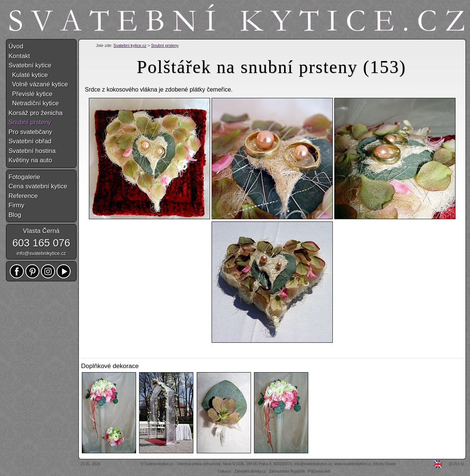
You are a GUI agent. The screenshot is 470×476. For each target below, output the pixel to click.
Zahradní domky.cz (250, 471)
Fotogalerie (24, 177)
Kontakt (19, 56)
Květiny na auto (30, 160)
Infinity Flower (385, 464)
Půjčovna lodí (319, 471)
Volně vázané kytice (38, 84)
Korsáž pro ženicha (36, 113)
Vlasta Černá (41, 231)
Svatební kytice (30, 65)
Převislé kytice (30, 94)
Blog (15, 215)
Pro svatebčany (30, 132)
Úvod (16, 46)
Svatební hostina (32, 151)
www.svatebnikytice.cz (353, 464)
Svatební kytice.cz (130, 45)
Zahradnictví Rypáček (287, 471)
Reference (23, 196)
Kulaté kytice (28, 75)
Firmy (16, 205)
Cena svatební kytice (38, 186)
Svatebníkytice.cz (159, 464)
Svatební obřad (30, 141)
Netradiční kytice (34, 103)
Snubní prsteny (165, 45)
